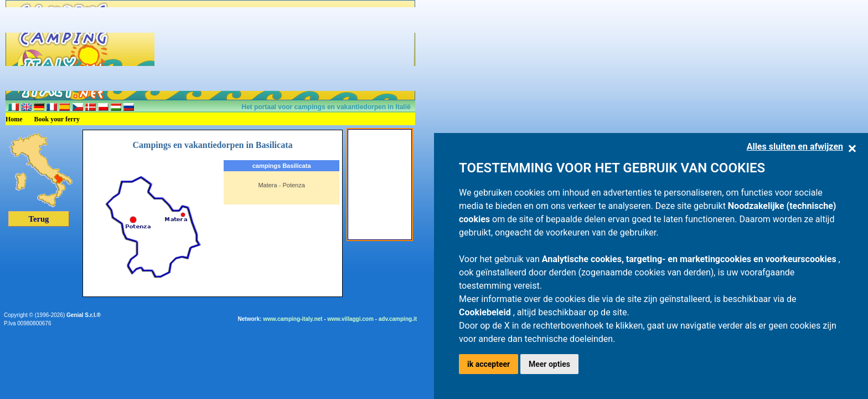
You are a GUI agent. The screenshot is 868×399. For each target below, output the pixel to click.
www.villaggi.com (350, 319)
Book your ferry (57, 119)
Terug (39, 219)
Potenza (293, 185)
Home (14, 119)
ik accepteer (489, 364)
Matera (267, 185)
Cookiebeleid (486, 312)
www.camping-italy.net (293, 319)
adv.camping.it (398, 319)
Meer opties (549, 364)
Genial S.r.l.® (84, 315)
